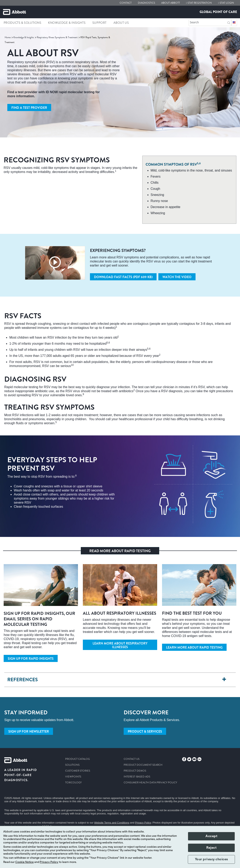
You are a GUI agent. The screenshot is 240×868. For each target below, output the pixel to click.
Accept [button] (211, 836)
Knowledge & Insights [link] (67, 23)
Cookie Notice (24, 862)
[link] (8, 37)
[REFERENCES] (224, 680)
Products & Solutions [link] (23, 23)
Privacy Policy (143, 823)
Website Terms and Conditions (112, 823)
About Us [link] (121, 23)
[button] (229, 22)
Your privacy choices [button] (211, 859)
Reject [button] (211, 848)
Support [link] (99, 23)
